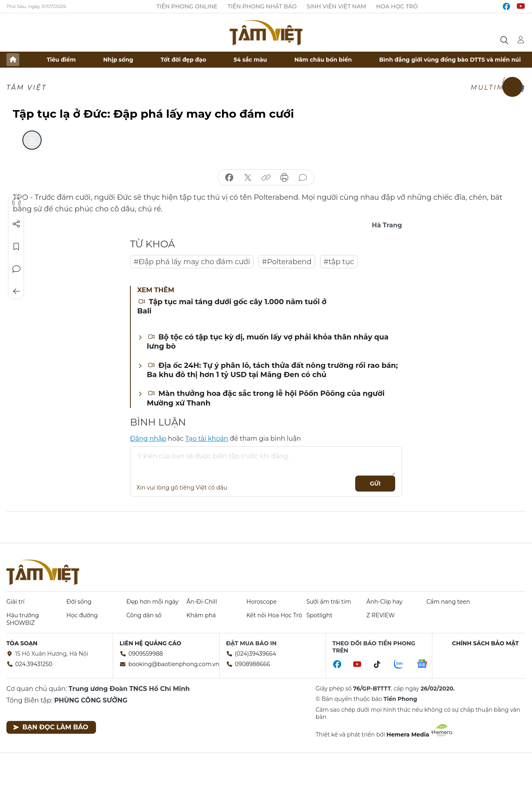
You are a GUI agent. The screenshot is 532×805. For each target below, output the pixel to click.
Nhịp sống (118, 60)
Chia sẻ (16, 224)
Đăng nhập (148, 439)
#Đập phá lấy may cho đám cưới (192, 262)
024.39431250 (34, 664)
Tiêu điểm (61, 60)
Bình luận (16, 269)
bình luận (303, 178)
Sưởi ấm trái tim (329, 602)
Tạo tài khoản (207, 439)
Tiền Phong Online (187, 6)
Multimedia (498, 87)
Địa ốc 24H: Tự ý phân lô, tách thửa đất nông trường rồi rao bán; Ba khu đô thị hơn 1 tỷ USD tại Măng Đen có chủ (272, 370)
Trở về (16, 291)
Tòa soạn (22, 643)
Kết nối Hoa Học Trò (274, 615)
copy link (266, 178)
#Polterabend (287, 262)
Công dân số (144, 615)
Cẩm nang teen (448, 602)
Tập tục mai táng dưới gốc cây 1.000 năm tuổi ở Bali (232, 306)
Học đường (82, 615)
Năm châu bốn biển (323, 60)
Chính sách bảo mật (485, 643)
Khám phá (201, 615)
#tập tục (339, 262)
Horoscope (262, 602)
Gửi (375, 484)
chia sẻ (229, 178)
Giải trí (15, 602)
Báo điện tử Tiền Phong (266, 32)
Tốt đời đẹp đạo (184, 60)
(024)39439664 (256, 654)
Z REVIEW (381, 615)
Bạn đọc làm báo (51, 727)
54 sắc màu (250, 60)
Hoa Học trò (397, 6)
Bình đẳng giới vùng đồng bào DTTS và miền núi (450, 60)
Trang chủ (13, 60)
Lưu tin (16, 247)
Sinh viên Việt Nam (337, 6)
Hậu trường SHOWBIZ (23, 619)
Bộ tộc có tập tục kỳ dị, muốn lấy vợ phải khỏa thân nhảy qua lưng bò (268, 342)
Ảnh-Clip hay (384, 602)
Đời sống (79, 602)
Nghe (16, 202)
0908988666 (252, 664)
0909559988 (146, 654)
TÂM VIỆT (27, 87)
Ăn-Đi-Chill (202, 602)
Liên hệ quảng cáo (150, 643)
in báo (284, 178)
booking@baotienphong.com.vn (174, 664)
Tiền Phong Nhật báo (262, 6)
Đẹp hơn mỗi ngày (152, 602)
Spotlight (319, 615)
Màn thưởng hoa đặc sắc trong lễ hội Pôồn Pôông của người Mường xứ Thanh (266, 398)
